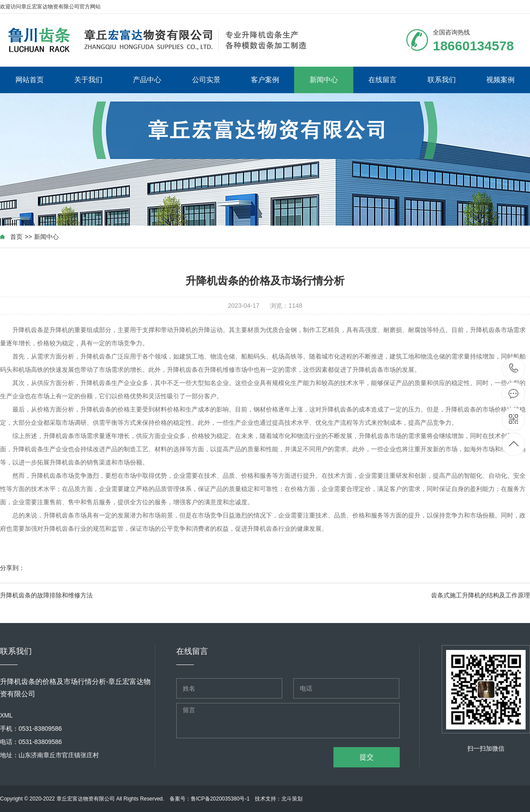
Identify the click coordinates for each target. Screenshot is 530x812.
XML (6, 715)
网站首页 (30, 80)
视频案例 (500, 80)
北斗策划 (292, 799)
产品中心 (147, 80)
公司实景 (206, 80)
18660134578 (514, 368)
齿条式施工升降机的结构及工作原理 (481, 595)
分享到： (12, 568)
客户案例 (265, 80)
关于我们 (88, 80)
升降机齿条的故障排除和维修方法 (46, 595)
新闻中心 (324, 80)
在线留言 (382, 80)
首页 (16, 237)
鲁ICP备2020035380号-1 (220, 799)
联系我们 (442, 80)
